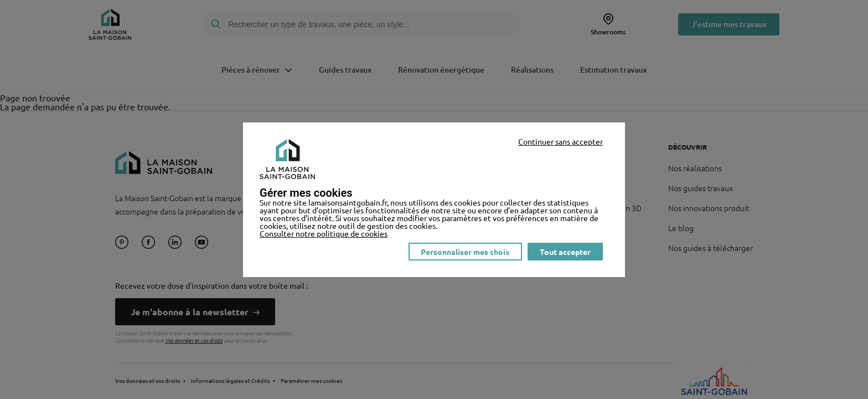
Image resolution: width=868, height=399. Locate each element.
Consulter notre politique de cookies (324, 233)
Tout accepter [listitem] (565, 252)
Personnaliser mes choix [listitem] (465, 252)
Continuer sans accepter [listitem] (560, 141)
